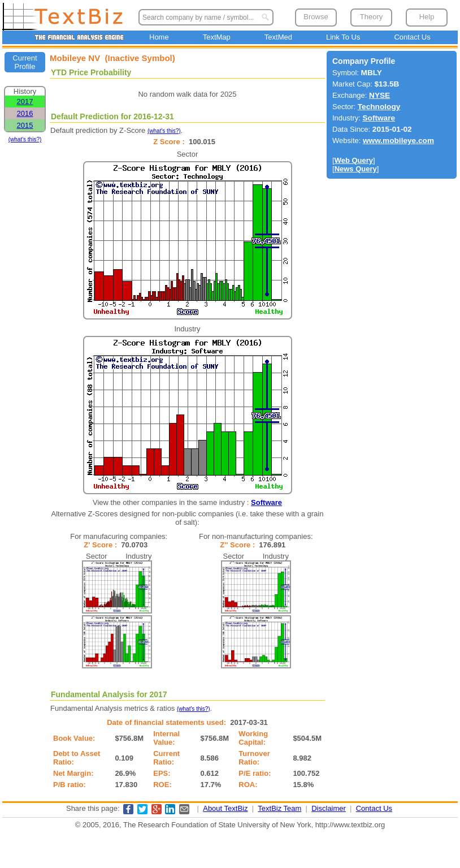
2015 (25, 125)
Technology (379, 107)
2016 (25, 113)
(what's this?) (25, 139)
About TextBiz (225, 808)
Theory (371, 17)
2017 (25, 102)
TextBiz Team (279, 808)
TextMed (278, 37)
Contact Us (412, 37)
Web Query (354, 160)
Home (159, 37)
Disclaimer (329, 808)
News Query (356, 169)
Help (427, 17)
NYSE (379, 95)
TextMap (217, 37)
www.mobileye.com (398, 141)
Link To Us (343, 37)
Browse (316, 17)
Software (266, 502)
